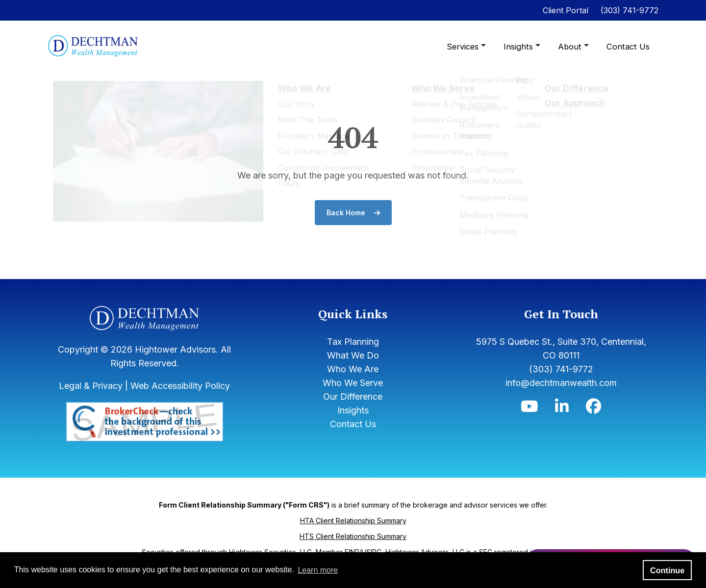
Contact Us (629, 47)
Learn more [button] (318, 570)
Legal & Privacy (91, 386)
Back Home (353, 213)
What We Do (353, 355)
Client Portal (566, 10)
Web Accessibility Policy (180, 386)
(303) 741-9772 (630, 10)
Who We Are (353, 369)
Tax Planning (353, 342)
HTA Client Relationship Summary (353, 521)
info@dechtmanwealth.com (561, 383)
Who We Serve (353, 383)
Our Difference (353, 396)
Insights (522, 47)
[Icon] (529, 409)
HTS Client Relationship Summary (353, 536)
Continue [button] (667, 570)
